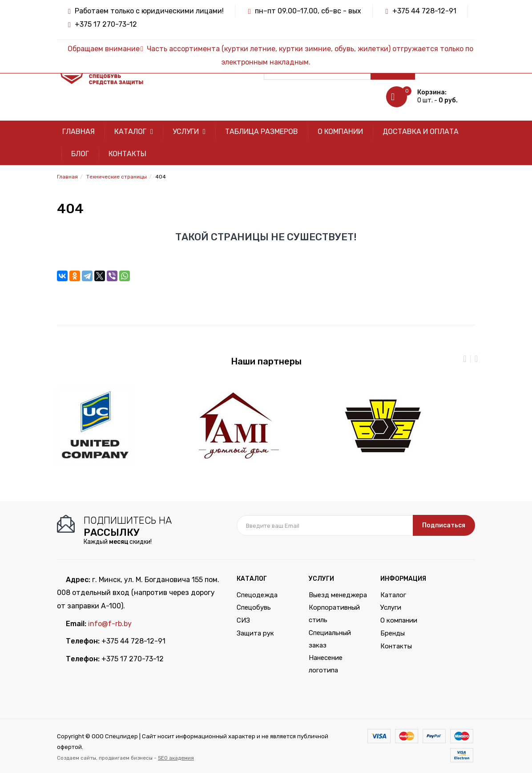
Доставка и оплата (421, 132)
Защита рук (255, 633)
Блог (80, 154)
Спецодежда (257, 595)
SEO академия (176, 758)
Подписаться (444, 525)
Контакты (127, 154)
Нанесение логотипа (326, 664)
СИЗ (243, 620)
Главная (79, 132)
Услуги (189, 132)
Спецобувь (254, 607)
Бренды (393, 633)
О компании (340, 132)
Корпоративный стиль (334, 614)
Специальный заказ (330, 639)
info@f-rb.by (110, 624)
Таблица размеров (262, 132)
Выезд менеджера (338, 595)
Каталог (134, 132)
